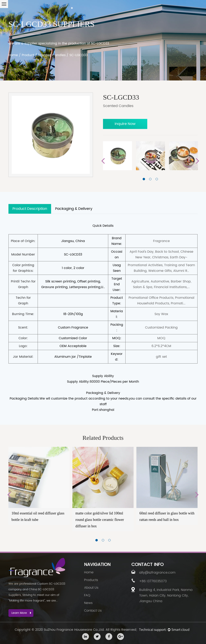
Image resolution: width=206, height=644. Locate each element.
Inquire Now (125, 124)
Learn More (21, 613)
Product (28, 55)
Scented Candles (52, 55)
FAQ (87, 595)
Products (91, 580)
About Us (91, 588)
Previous (103, 161)
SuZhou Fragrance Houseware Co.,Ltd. (74, 630)
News (88, 603)
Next (198, 161)
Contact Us (93, 611)
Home (13, 55)
